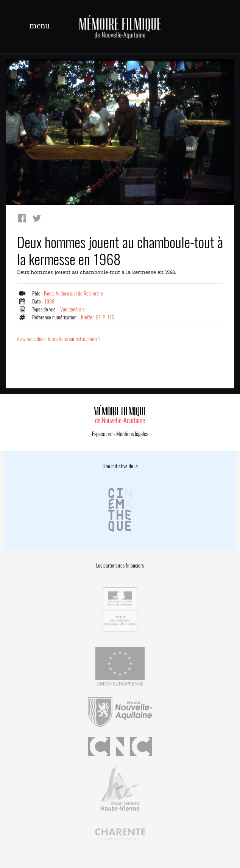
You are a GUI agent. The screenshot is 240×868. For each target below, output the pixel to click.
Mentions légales (132, 434)
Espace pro (102, 434)
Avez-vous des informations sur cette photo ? (59, 339)
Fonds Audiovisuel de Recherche (73, 293)
